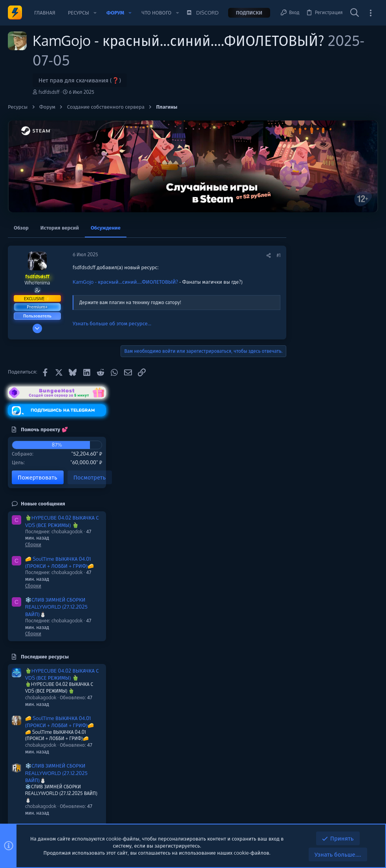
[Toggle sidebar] (371, 13)
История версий (60, 228)
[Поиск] (355, 13)
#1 (264, 255)
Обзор (21, 228)
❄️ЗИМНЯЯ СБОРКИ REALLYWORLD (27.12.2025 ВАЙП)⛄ (328, 727)
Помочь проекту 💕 (316, 261)
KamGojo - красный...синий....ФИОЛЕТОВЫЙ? (125, 282)
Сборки (305, 377)
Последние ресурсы (317, 489)
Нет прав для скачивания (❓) (80, 80)
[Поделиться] (254, 256)
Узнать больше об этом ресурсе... (112, 323)
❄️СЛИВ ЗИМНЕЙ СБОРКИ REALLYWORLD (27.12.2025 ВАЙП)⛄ (328, 439)
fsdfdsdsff (49, 92)
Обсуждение (106, 228)
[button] (95, 13)
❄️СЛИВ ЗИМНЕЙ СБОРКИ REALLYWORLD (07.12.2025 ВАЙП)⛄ (329, 666)
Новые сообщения (315, 336)
